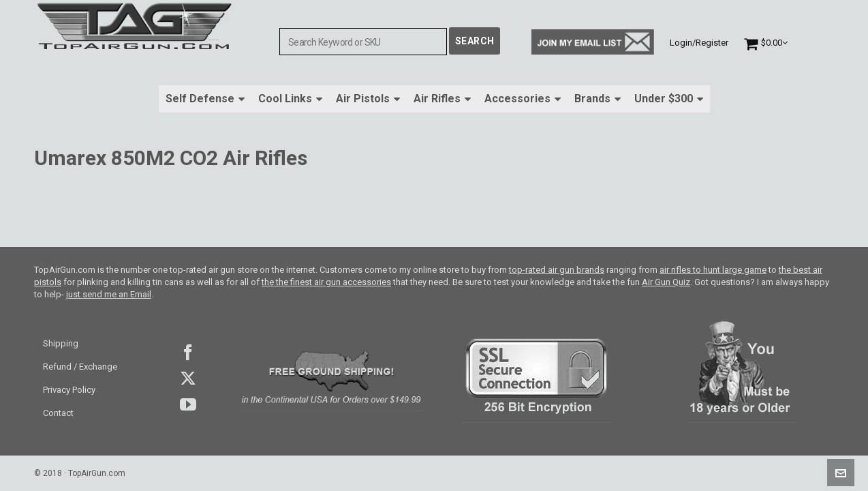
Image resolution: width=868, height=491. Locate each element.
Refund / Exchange (80, 367)
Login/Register (699, 43)
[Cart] (766, 43)
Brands (598, 99)
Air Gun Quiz (666, 282)
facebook (188, 353)
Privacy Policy (69, 390)
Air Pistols (368, 99)
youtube (188, 404)
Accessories (523, 99)
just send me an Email (109, 294)
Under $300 (669, 99)
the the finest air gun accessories (326, 282)
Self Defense (205, 99)
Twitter (188, 378)
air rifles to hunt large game (713, 270)
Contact (58, 413)
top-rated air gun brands (557, 270)
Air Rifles (442, 99)
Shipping (61, 343)
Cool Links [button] (290, 99)
